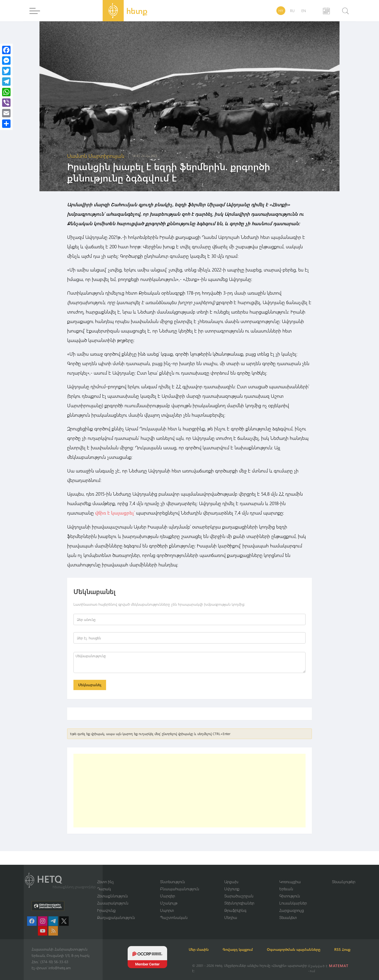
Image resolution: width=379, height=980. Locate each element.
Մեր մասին (202, 943)
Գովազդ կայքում (244, 943)
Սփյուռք (232, 882)
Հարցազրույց (292, 904)
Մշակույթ (169, 897)
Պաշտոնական (174, 911)
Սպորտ (167, 904)
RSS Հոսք (200, 949)
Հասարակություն (113, 897)
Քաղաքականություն (116, 911)
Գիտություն (290, 889)
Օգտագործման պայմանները (303, 943)
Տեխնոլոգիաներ (239, 897)
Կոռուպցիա (290, 875)
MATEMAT (339, 966)
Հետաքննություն (113, 889)
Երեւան (286, 882)
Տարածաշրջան (239, 889)
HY (281, 11)
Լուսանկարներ (293, 897)
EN (304, 11)
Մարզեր (168, 889)
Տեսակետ (288, 911)
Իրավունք (106, 904)
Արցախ (231, 875)
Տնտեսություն (173, 875)
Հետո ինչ (106, 875)
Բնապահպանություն (180, 882)
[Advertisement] (189, 791)
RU (292, 11)
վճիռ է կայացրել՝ (115, 513)
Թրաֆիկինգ (235, 904)
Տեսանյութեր (344, 875)
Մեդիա (231, 911)
